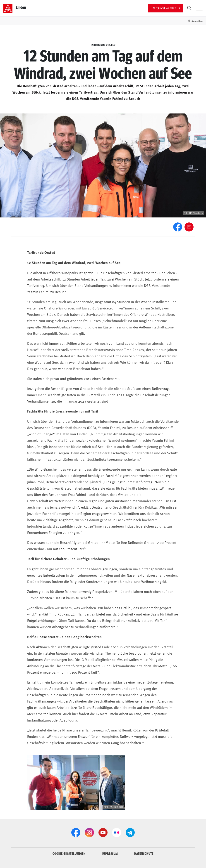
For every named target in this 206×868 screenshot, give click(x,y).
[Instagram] (89, 833)
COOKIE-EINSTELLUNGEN (69, 853)
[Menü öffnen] (199, 8)
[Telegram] (130, 833)
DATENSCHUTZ (144, 853)
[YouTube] (103, 833)
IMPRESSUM (110, 853)
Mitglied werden (165, 8)
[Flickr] (117, 833)
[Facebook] (178, 227)
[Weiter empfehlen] (189, 227)
